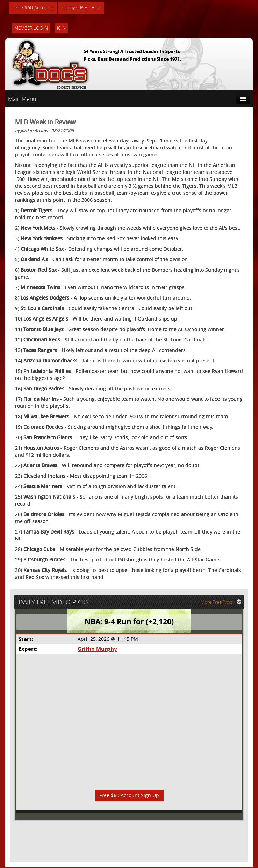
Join (61, 28)
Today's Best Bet (81, 8)
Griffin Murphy (97, 649)
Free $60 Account (33, 8)
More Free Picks (221, 602)
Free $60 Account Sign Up (129, 796)
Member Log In (31, 28)
